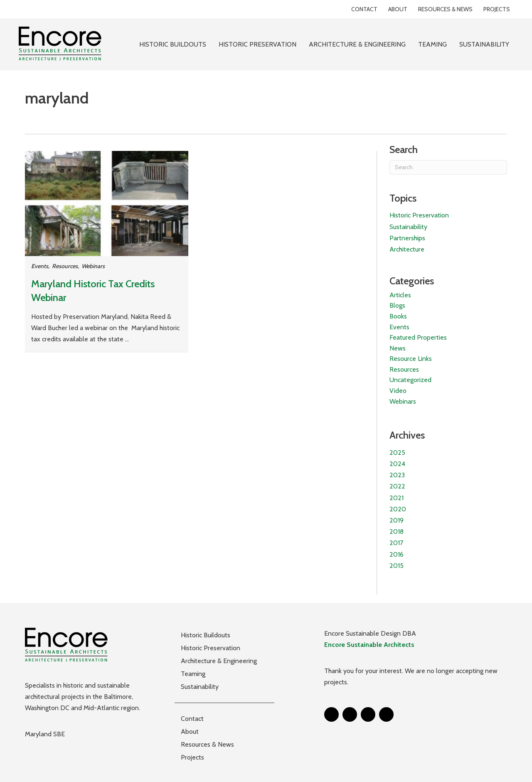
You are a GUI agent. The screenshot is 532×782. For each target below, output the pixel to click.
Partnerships (407, 238)
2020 (398, 509)
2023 (397, 475)
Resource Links (411, 359)
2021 (397, 498)
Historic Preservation (419, 215)
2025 (397, 453)
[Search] (448, 167)
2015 (397, 566)
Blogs (397, 305)
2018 (397, 532)
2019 (397, 520)
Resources (65, 266)
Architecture (407, 249)
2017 (396, 543)
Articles (400, 295)
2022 (397, 486)
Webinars (93, 266)
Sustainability (408, 227)
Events (40, 266)
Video (398, 391)
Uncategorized (410, 380)
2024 (397, 464)
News (398, 348)
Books (398, 316)
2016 (397, 554)
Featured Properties (418, 337)
